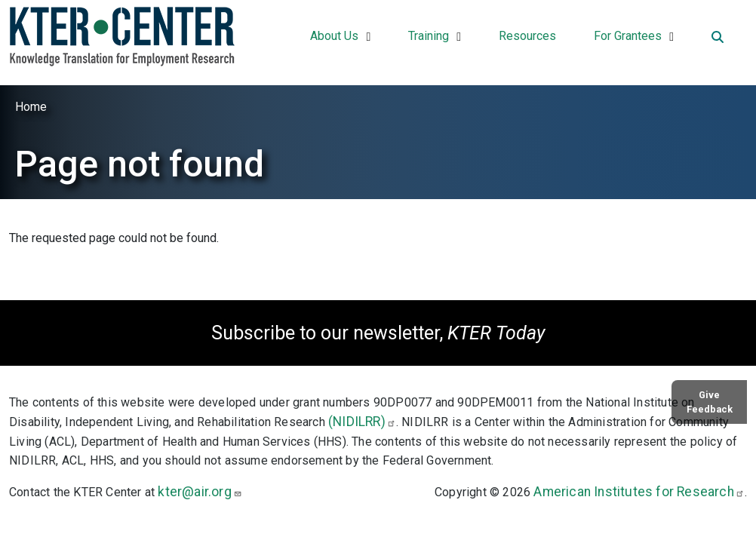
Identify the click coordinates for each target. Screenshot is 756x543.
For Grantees (628, 36)
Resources (527, 36)
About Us (334, 36)
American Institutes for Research (639, 492)
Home (31, 107)
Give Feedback (710, 402)
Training (429, 36)
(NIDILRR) (362, 422)
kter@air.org (200, 492)
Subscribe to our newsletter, (378, 333)
